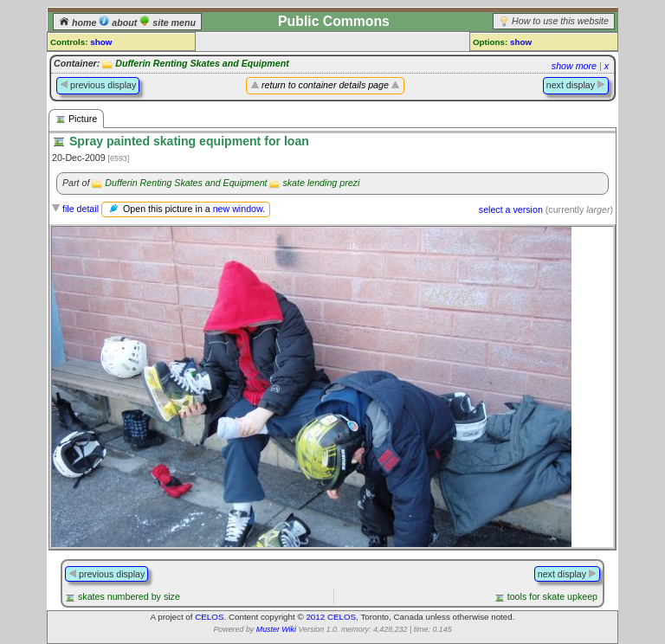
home (79, 23)
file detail (81, 209)
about (119, 23)
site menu (168, 23)
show (101, 42)
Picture (76, 119)
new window (238, 209)
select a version (511, 209)
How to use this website (560, 21)
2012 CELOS (331, 617)
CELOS (209, 617)
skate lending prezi (321, 183)
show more (574, 66)
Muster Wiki (276, 629)
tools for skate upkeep (552, 596)
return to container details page (325, 85)
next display (576, 85)
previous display (98, 85)
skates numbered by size (129, 596)
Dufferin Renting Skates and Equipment (202, 63)
